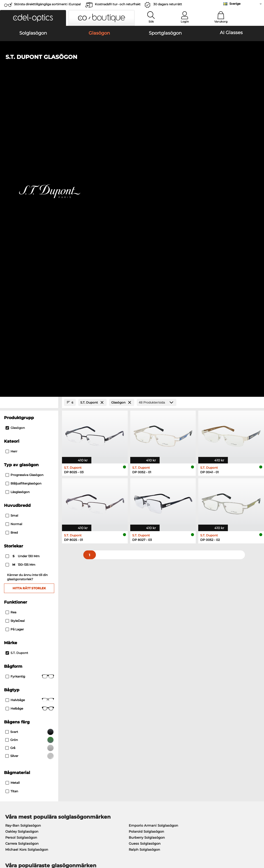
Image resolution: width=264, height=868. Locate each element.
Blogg (180, 743)
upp (256, 838)
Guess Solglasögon (145, 549)
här (137, 662)
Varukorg (221, 22)
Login (185, 22)
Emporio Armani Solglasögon (153, 531)
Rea (11, 318)
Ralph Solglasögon (144, 555)
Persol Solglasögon (21, 543)
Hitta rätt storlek (29, 294)
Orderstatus (185, 749)
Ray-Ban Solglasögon (23, 531)
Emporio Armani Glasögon (28, 604)
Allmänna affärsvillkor (22, 838)
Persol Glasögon (147, 586)
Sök (151, 22)
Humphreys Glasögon (24, 598)
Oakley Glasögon (19, 586)
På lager (15, 335)
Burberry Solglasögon (147, 543)
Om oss (10, 717)
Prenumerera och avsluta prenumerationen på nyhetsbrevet (214, 734)
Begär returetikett (104, 737)
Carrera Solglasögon (22, 549)
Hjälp (180, 717)
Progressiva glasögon (24, 181)
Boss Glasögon (145, 592)
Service (96, 717)
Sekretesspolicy (56, 838)
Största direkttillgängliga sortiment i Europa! (47, 4)
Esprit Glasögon (146, 604)
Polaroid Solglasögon (146, 537)
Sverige (235, 4)
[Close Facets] (29, 108)
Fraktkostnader (102, 731)
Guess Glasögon (147, 580)
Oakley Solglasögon (22, 537)
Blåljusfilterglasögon (23, 189)
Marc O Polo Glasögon (24, 592)
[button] (33, 18)
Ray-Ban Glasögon (21, 580)
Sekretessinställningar (22, 731)
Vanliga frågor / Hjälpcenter (198, 725)
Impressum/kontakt (20, 844)
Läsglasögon (18, 198)
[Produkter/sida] (157, 108)
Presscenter (13, 725)
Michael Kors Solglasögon (27, 555)
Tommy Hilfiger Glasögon (154, 598)
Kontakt (10, 737)
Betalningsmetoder (105, 725)
